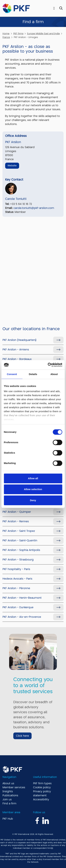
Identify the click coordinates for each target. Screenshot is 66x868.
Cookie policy (42, 787)
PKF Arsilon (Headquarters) (19, 340)
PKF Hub (8, 819)
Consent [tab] (12, 374)
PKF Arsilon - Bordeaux (17, 359)
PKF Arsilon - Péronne (16, 588)
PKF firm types (42, 783)
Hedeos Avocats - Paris (17, 579)
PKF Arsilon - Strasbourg (18, 560)
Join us (7, 799)
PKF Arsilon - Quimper (17, 512)
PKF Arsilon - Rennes (16, 521)
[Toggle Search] (61, 8)
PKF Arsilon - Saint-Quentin (20, 541)
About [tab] (54, 374)
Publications (10, 795)
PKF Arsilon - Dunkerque (18, 607)
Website (12, 165)
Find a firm (9, 804)
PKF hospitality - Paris (16, 569)
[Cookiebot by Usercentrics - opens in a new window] (48, 365)
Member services (14, 787)
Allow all (33, 478)
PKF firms (18, 34)
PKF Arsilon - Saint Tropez (19, 531)
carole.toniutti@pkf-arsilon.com (34, 208)
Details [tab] (33, 374)
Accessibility (41, 799)
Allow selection (33, 489)
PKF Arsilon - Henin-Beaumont (22, 598)
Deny (33, 500)
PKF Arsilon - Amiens (16, 350)
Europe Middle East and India (43, 34)
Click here (22, 736)
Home (6, 34)
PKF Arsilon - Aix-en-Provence (22, 617)
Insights (8, 791)
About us (8, 783)
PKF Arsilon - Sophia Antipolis (21, 550)
